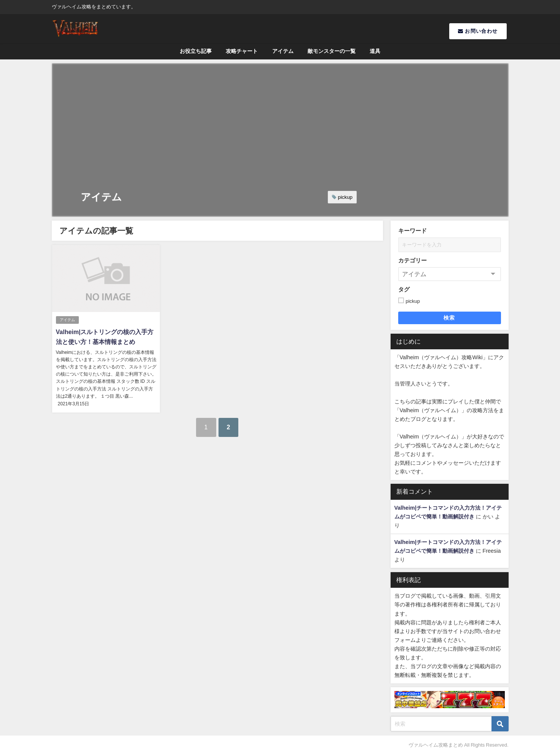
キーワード (412, 231)
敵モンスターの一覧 (332, 51)
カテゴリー (412, 260)
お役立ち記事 (196, 51)
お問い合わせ (478, 31)
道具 (375, 51)
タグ (404, 289)
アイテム (283, 51)
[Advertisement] (280, 120)
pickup (345, 197)
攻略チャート (242, 51)
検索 (449, 318)
